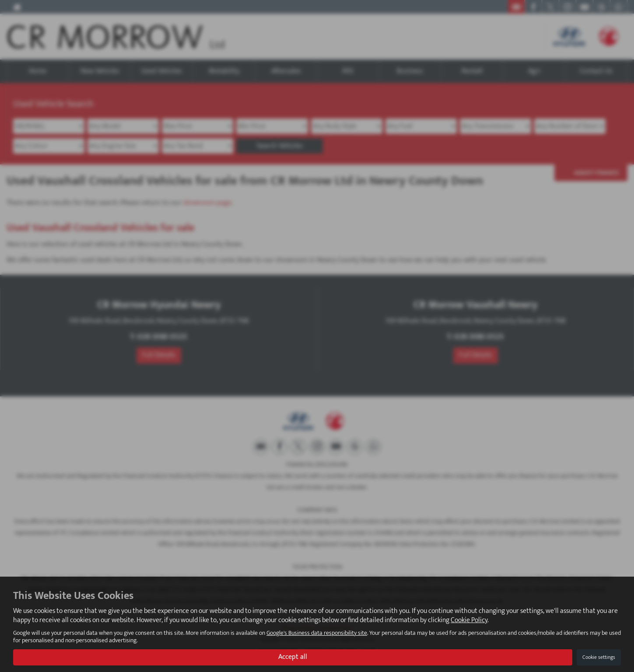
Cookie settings (599, 657)
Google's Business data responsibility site (317, 633)
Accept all (293, 657)
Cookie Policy (469, 620)
